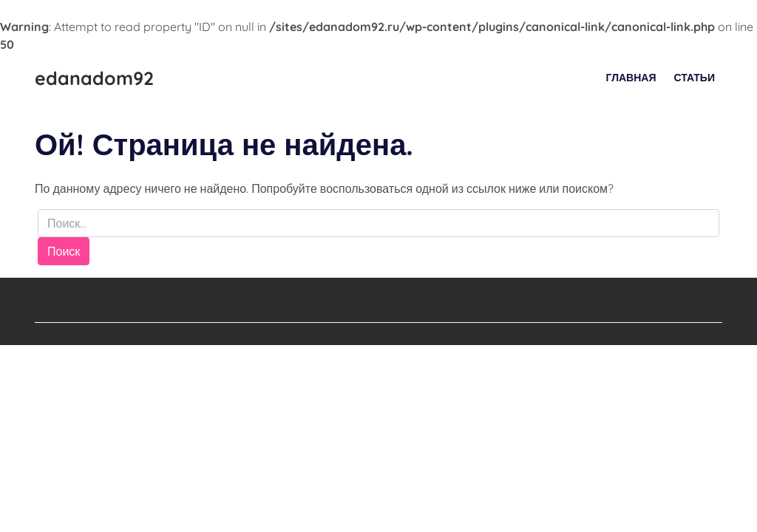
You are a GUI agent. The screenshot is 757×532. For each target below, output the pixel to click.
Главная (631, 78)
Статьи (694, 78)
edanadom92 (94, 78)
